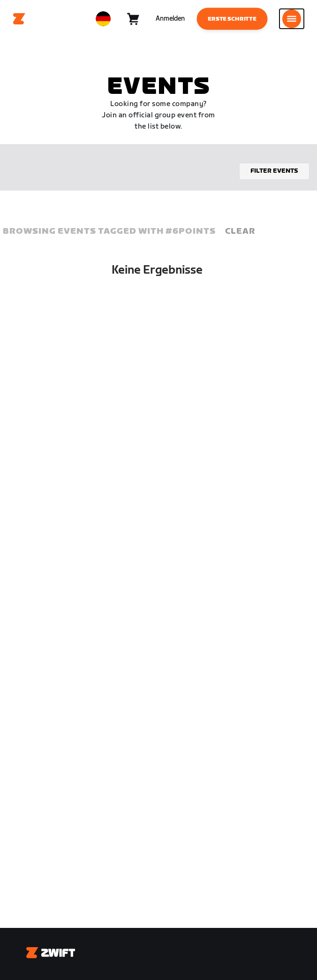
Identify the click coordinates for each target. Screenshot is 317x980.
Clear (240, 231)
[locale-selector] (103, 19)
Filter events (274, 171)
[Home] (19, 19)
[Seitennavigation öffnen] (292, 19)
